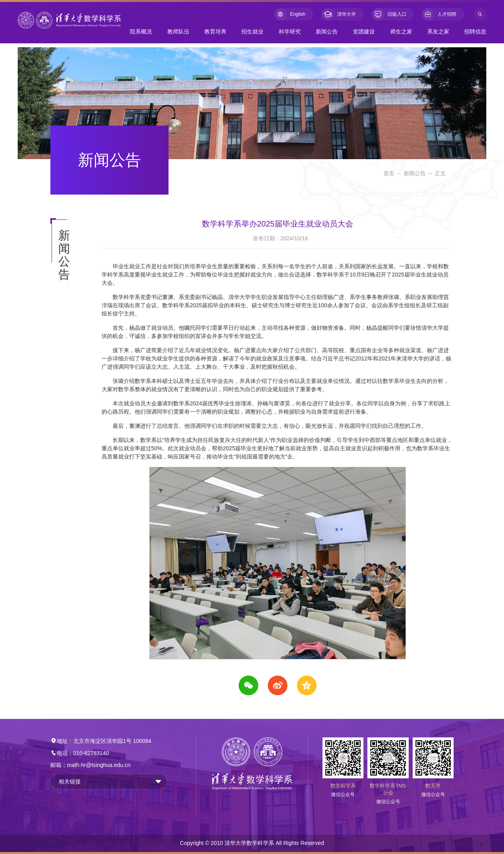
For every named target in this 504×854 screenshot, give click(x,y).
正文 (440, 173)
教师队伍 (178, 32)
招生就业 (252, 32)
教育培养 (215, 32)
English (290, 14)
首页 (389, 173)
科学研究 (290, 32)
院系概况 (141, 32)
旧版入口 (389, 14)
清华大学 (339, 14)
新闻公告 (327, 32)
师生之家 (401, 32)
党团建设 (364, 32)
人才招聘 (439, 14)
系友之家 (438, 32)
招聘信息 (475, 32)
